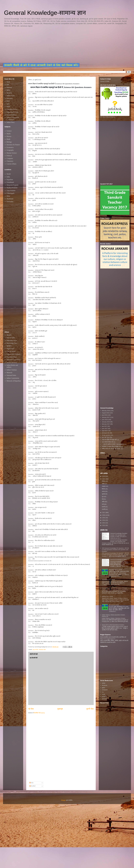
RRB (8, 107)
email (103, 694)
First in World (11, 351)
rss (103, 692)
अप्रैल (103, 502)
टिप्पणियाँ (32, 786)
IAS (8, 104)
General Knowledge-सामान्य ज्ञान (45, 13)
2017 (104, 513)
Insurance (10, 98)
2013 (104, 523)
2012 (104, 525)
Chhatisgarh (10, 193)
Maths (9, 134)
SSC (8, 85)
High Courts (11, 349)
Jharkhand (10, 199)
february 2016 (106, 411)
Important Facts (12, 340)
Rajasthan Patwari (12, 112)
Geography (10, 150)
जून (103, 497)
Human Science (12, 153)
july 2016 (104, 415)
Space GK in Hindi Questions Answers (113, 625)
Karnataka (10, 201)
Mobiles (9, 346)
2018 (104, 479)
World (9, 174)
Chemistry (10, 161)
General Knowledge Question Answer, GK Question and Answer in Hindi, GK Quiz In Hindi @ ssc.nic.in (119, 536)
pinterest (104, 699)
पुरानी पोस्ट (90, 709)
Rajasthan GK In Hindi (108, 580)
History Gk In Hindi (107, 596)
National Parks (11, 375)
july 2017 (104, 426)
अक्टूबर (104, 486)
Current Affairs (11, 164)
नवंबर (103, 484)
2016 (104, 515)
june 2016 (105, 420)
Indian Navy (11, 122)
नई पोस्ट (31, 709)
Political (9, 156)
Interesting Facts (12, 343)
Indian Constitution (13, 378)
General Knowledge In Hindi (118, 560)
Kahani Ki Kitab (105, 81)
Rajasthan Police (12, 109)
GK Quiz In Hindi (114, 605)
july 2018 (35, 650)
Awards (9, 335)
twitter (104, 683)
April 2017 (105, 431)
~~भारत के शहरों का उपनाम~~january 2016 (113, 444)
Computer (10, 158)
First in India (11, 338)
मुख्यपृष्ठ (60, 709)
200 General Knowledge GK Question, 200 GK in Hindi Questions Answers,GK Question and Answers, (115, 550)
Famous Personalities (13, 354)
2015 (104, 518)
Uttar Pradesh (11, 191)
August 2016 (106, 413)
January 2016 (106, 422)
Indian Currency (12, 362)
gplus (103, 688)
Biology (9, 142)
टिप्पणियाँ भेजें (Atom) (39, 713)
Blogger (64, 800)
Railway (9, 87)
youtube (104, 696)
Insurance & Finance (13, 145)
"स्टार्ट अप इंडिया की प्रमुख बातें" (109, 440)
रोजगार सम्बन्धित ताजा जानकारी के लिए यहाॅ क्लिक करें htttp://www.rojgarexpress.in (113, 638)
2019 (104, 476)
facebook (105, 685)
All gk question (106, 435)
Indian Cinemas (12, 370)
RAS (8, 101)
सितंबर (104, 489)
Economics (10, 147)
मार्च (103, 504)
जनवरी (104, 509)
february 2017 (106, 424)
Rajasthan (10, 180)
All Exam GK (106, 433)
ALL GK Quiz (106, 437)
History (9, 136)
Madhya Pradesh (12, 188)
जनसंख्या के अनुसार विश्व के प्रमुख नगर (111, 446)
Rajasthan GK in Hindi (115, 570)
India (8, 177)
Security (9, 93)
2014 (104, 520)
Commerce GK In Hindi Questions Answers (114, 588)
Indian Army (11, 96)
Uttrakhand (10, 182)
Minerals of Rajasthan (14, 381)
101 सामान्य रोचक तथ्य (108, 442)
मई (103, 499)
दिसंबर (104, 481)
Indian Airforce (11, 115)
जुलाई (103, 494)
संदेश (31, 783)
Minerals (9, 373)
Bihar (8, 196)
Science (9, 131)
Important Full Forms (14, 360)
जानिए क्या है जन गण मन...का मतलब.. (111, 449)
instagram (105, 690)
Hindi (8, 139)
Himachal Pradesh (12, 185)
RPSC (9, 90)
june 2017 (105, 428)
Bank (8, 82)
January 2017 (106, 417)
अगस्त (104, 491)
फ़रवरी (104, 507)
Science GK (42, 650)
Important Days (12, 357)
